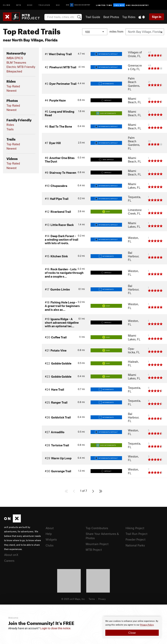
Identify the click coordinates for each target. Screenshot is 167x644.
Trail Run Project (136, 534)
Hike (30, 5)
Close (132, 633)
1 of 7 (84, 491)
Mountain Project (97, 544)
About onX (11, 555)
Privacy (102, 599)
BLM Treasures (16, 62)
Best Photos (111, 17)
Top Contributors (97, 528)
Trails (10, 129)
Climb (7, 5)
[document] (132, 628)
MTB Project (94, 550)
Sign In (157, 17)
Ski (58, 5)
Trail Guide (93, 17)
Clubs (50, 545)
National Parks (135, 545)
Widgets (51, 539)
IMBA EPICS (15, 58)
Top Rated (13, 86)
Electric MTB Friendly (21, 67)
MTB (19, 5)
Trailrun (44, 5)
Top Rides (129, 17)
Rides (10, 125)
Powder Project (135, 539)
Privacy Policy (147, 625)
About (50, 528)
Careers (9, 561)
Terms (92, 599)
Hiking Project (135, 528)
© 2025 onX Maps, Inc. (73, 599)
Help (49, 534)
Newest (11, 90)
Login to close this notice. (56, 628)
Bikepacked (14, 71)
